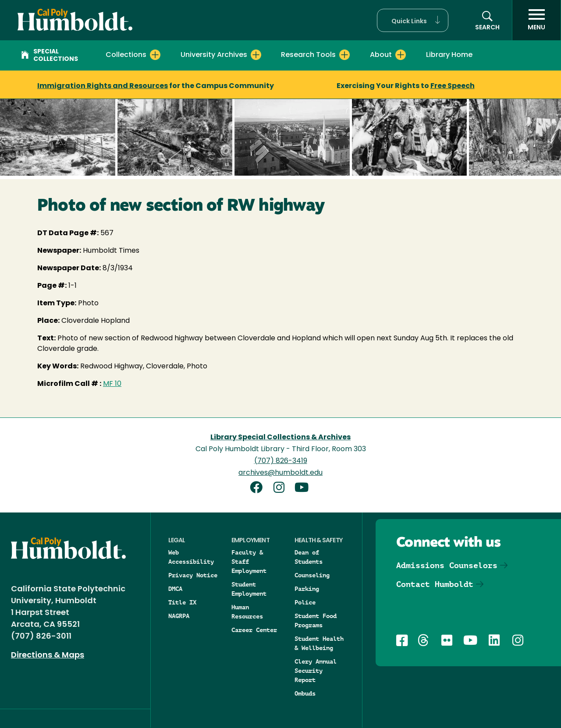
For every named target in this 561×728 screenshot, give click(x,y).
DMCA (175, 589)
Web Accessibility (191, 557)
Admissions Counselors (447, 565)
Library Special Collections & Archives (280, 438)
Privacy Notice (193, 575)
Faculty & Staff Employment (249, 562)
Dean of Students (309, 557)
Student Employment (249, 589)
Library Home (449, 55)
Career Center (254, 630)
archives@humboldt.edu (280, 473)
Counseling (312, 575)
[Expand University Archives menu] (256, 55)
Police (305, 602)
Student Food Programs (316, 620)
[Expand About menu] (401, 55)
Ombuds (305, 693)
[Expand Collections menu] (155, 55)
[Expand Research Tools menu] (344, 55)
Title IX (182, 602)
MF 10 (112, 384)
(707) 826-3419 (281, 461)
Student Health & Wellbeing (319, 643)
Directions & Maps (48, 656)
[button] (413, 20)
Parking (307, 589)
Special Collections (50, 56)
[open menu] (536, 20)
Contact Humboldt (435, 584)
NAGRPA (179, 616)
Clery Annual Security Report (316, 671)
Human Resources (247, 612)
